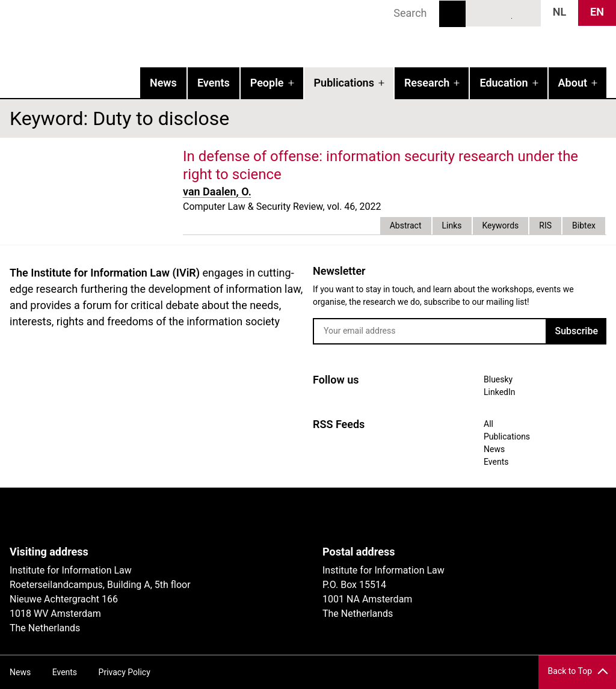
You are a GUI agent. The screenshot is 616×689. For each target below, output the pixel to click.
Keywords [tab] (501, 225)
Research (427, 83)
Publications (344, 83)
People (267, 83)
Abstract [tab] (406, 225)
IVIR (154, 34)
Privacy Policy (125, 672)
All (488, 424)
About (573, 83)
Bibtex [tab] (584, 225)
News (163, 83)
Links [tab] (452, 225)
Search (452, 14)
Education (504, 83)
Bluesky (481, 13)
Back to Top (570, 671)
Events (214, 83)
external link (292, 174)
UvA (149, 516)
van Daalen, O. (217, 191)
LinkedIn (504, 13)
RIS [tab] (545, 225)
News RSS (525, 13)
